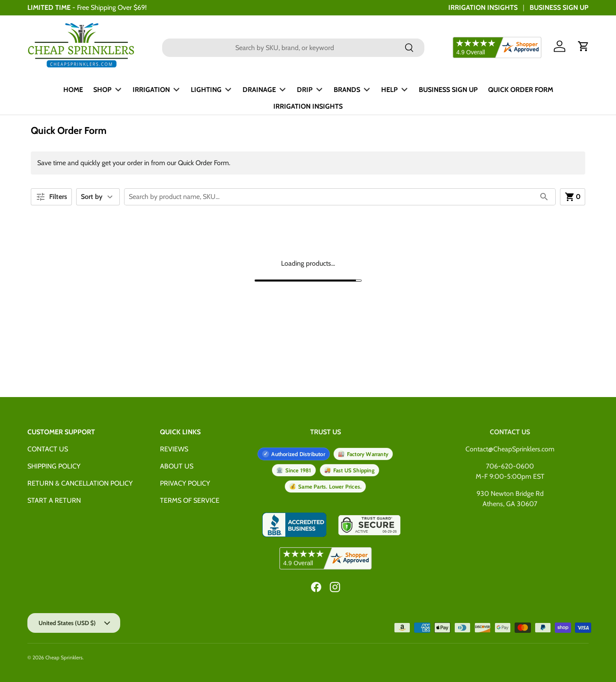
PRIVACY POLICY (185, 483)
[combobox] (293, 48)
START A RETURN (54, 500)
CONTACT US (48, 449)
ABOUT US (177, 466)
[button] (583, 46)
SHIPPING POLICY (54, 466)
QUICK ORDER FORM (521, 90)
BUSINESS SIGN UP (559, 7)
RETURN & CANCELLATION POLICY (80, 483)
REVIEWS (174, 449)
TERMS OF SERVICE (190, 500)
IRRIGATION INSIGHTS (483, 7)
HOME (73, 90)
